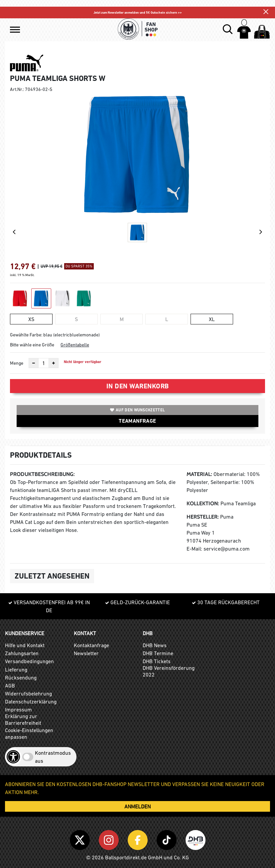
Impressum (18, 709)
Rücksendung (21, 677)
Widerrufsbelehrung (28, 693)
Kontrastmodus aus (53, 757)
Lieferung (16, 669)
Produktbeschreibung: (42, 474)
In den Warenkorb (138, 386)
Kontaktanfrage (91, 645)
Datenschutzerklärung (31, 701)
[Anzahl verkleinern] (34, 363)
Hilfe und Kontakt (25, 645)
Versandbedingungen (29, 661)
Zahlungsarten (22, 653)
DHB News (155, 645)
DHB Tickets (157, 661)
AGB (10, 685)
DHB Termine (158, 653)
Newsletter (86, 653)
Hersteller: (203, 517)
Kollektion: (203, 503)
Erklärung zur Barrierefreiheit (23, 719)
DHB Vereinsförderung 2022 (169, 671)
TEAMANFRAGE (137, 421)
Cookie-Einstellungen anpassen (29, 733)
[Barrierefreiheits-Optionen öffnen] (13, 757)
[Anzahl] (44, 363)
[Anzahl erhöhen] (54, 363)
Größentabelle (75, 345)
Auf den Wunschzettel (137, 410)
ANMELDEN (137, 806)
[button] (15, 30)
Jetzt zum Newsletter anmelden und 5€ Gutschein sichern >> (138, 12)
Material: (199, 474)
